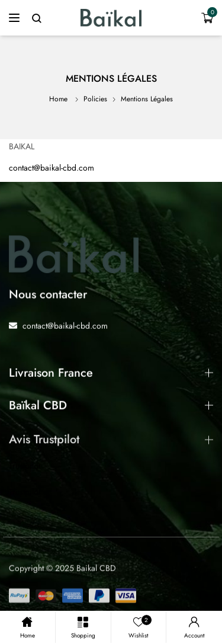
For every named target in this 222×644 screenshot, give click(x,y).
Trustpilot (25, 466)
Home (58, 99)
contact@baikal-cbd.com (52, 168)
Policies (95, 99)
